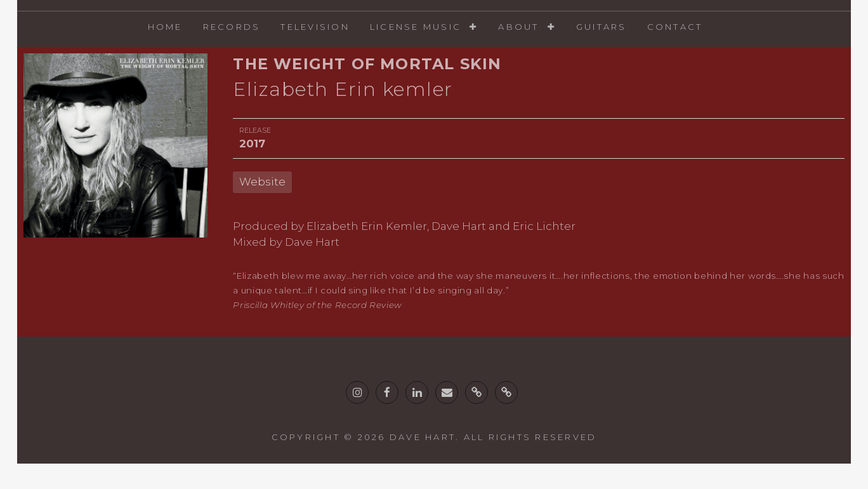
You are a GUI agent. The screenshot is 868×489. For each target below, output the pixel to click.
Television (315, 27)
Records (232, 27)
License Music (416, 27)
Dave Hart (423, 437)
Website (262, 182)
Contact (675, 27)
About (518, 27)
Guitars (602, 27)
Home (165, 27)
